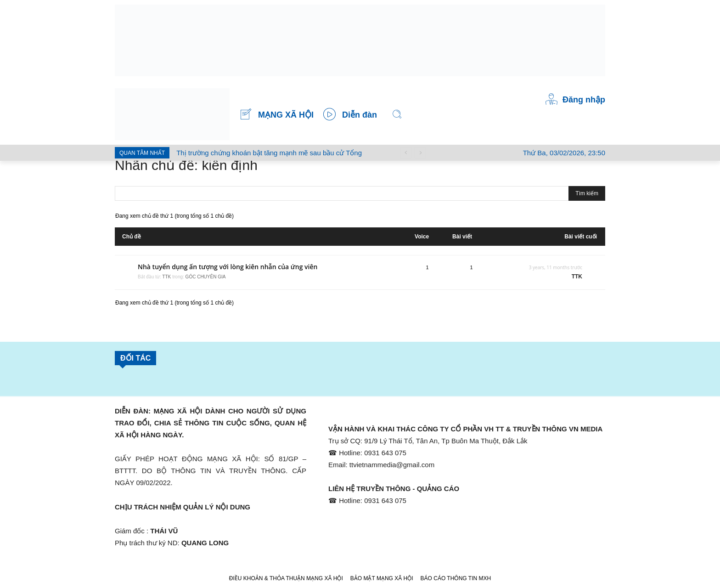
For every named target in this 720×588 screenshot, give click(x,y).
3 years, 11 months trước (556, 267)
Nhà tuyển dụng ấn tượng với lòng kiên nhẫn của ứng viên (228, 267)
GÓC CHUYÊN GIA (206, 277)
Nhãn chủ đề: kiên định (186, 165)
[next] (420, 153)
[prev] (406, 153)
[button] (397, 114)
